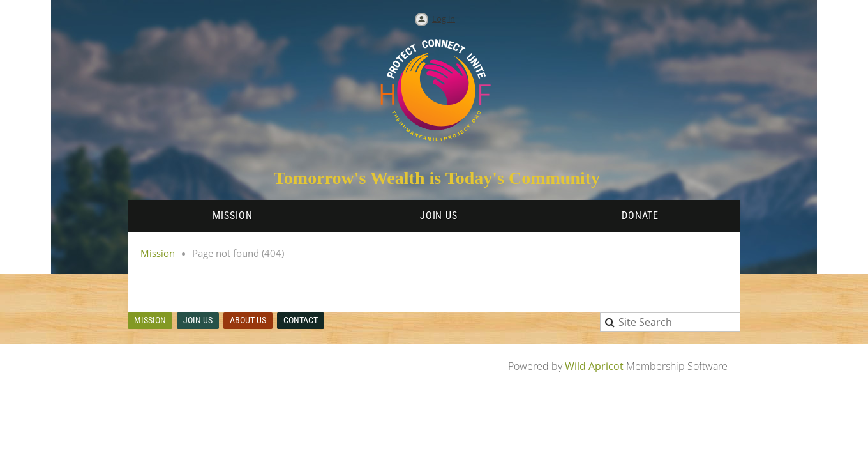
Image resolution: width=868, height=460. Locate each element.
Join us (198, 320)
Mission (158, 253)
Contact (301, 320)
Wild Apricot (594, 366)
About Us (248, 320)
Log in (444, 19)
